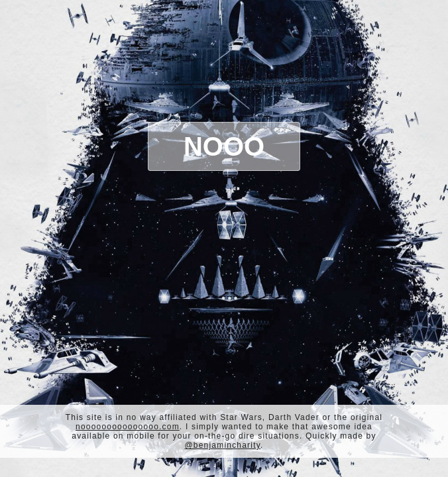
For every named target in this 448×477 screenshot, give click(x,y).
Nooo (224, 146)
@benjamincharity (222, 445)
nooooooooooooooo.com (128, 427)
